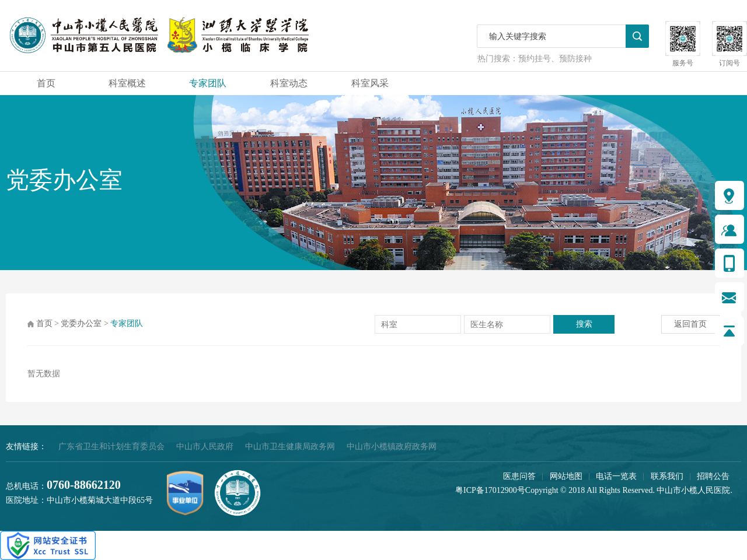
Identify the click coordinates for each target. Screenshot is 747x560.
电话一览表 (616, 476)
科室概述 (127, 83)
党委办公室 (81, 323)
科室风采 (370, 83)
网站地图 (566, 476)
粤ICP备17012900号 (490, 490)
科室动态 (289, 83)
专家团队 (208, 83)
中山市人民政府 (205, 447)
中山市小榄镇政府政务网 (392, 447)
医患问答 (519, 476)
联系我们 (667, 476)
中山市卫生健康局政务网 (290, 447)
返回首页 (690, 324)
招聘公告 (713, 476)
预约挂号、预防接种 (555, 59)
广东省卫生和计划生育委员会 (111, 447)
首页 (46, 83)
